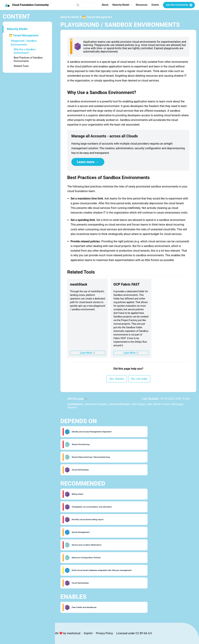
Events (155, 5)
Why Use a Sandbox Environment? (25, 51)
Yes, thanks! (117, 379)
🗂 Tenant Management (24, 35)
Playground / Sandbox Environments (24, 43)
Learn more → (88, 162)
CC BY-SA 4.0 (144, 633)
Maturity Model (17, 29)
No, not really (139, 379)
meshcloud (74, 633)
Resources (142, 5)
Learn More (93, 353)
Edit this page (77, 399)
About (105, 5)
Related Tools (21, 66)
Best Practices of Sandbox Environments (28, 59)
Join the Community (177, 5)
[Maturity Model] (122, 5)
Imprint (88, 633)
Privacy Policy (104, 633)
